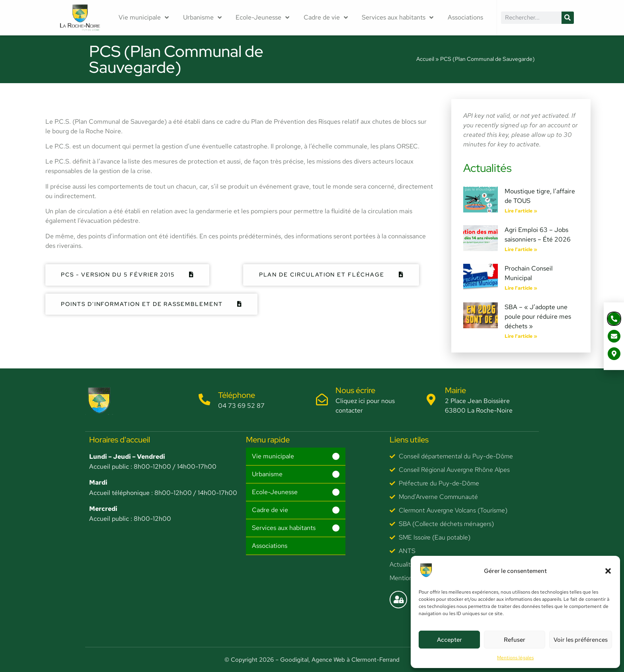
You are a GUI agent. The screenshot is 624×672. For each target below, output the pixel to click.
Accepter (449, 640)
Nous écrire (356, 390)
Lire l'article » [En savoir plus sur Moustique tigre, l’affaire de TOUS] (521, 211)
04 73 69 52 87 (242, 406)
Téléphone (237, 395)
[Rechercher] (568, 18)
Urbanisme (202, 18)
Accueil (425, 59)
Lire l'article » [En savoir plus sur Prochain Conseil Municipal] (521, 288)
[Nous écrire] (322, 400)
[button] (608, 571)
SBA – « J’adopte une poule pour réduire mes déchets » (538, 317)
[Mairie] (431, 400)
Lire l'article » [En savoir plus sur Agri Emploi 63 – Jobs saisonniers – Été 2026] (521, 249)
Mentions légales (515, 658)
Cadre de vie (326, 18)
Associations (465, 17)
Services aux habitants (398, 18)
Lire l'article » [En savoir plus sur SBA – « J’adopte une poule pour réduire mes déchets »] (521, 336)
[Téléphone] (205, 400)
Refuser (515, 640)
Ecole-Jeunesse (262, 18)
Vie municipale (144, 18)
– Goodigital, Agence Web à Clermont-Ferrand (337, 660)
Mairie (456, 390)
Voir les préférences (581, 640)
